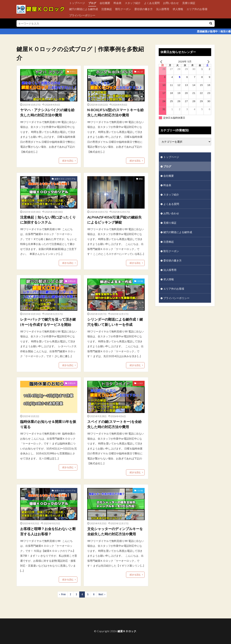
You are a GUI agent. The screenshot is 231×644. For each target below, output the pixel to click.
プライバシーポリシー (82, 15)
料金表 (117, 3)
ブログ (92, 3)
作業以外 (72, 281)
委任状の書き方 (143, 9)
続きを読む (68, 161)
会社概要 (105, 3)
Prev (63, 594)
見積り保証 (189, 3)
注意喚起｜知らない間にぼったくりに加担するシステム (48, 220)
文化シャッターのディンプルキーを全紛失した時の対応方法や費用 (115, 531)
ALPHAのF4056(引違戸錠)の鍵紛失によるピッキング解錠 (114, 220)
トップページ (77, 3)
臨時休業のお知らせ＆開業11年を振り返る (48, 424)
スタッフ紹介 (133, 3)
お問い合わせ (171, 3)
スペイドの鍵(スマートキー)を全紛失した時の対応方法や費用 (114, 424)
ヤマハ (73, 72)
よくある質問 (152, 3)
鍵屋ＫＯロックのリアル (65, 179)
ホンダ (140, 72)
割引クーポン (123, 9)
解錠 (141, 179)
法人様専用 (163, 9)
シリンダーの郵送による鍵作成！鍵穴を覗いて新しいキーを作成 (115, 322)
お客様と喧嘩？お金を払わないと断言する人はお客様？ (48, 531)
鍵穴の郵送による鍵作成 (84, 9)
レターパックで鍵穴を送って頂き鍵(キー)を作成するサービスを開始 (48, 322)
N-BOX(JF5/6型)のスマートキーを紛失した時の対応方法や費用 (115, 112)
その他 (140, 281)
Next (101, 594)
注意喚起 (107, 9)
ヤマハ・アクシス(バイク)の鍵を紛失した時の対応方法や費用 (47, 112)
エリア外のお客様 (197, 9)
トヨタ (140, 383)
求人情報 (178, 9)
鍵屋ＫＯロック (127, 631)
